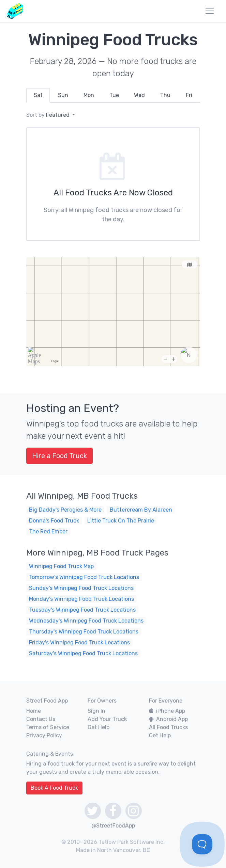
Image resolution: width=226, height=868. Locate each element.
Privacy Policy (44, 735)
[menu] (210, 11)
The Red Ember (48, 532)
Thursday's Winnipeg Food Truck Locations (84, 632)
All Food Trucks (168, 727)
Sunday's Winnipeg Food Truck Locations (81, 588)
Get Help (99, 727)
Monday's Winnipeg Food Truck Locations (81, 599)
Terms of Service (48, 727)
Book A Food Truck (54, 788)
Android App (168, 719)
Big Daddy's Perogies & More (65, 510)
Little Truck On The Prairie (121, 521)
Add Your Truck (107, 719)
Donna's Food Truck (54, 521)
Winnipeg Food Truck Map (61, 566)
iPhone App (167, 711)
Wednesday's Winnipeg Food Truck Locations (86, 621)
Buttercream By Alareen (141, 510)
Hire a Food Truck (59, 456)
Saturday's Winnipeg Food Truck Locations (83, 653)
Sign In (96, 711)
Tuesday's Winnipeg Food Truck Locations (82, 610)
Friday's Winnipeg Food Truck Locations (79, 642)
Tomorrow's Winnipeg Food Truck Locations (84, 577)
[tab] (38, 95)
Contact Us (41, 719)
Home (34, 711)
